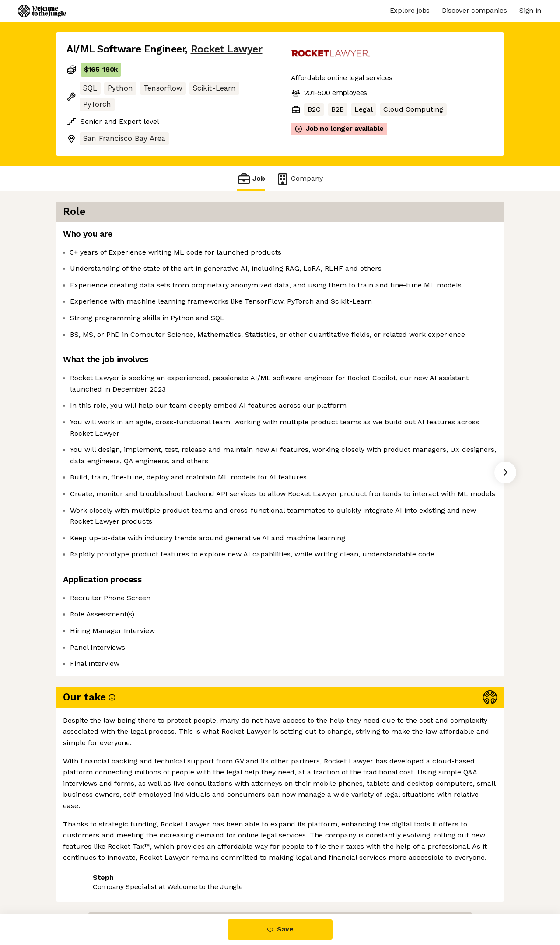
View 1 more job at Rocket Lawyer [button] (185, 877)
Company (299, 179)
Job (251, 179)
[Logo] (42, 11)
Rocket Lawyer (227, 49)
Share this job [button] (91, 877)
